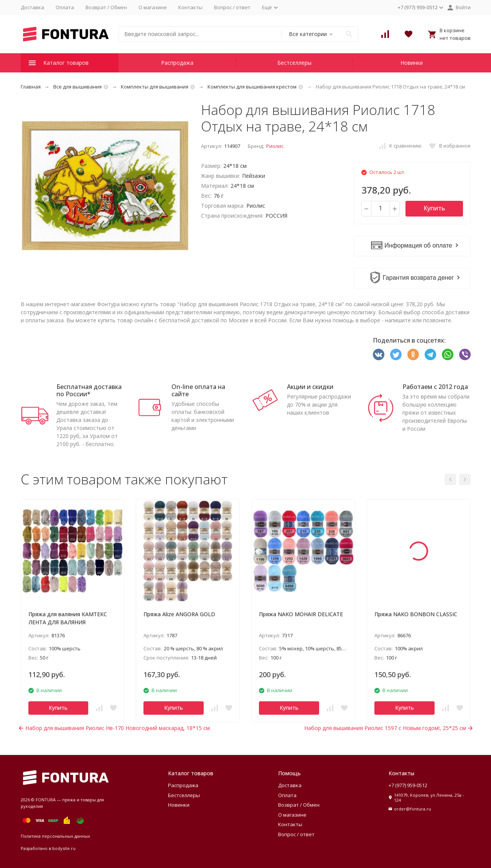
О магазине (153, 7)
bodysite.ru (64, 848)
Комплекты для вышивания (155, 87)
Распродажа (177, 63)
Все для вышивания (77, 87)
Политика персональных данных (55, 836)
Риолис (275, 146)
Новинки (412, 63)
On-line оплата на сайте (198, 390)
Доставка (32, 7)
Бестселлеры (294, 63)
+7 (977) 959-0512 (408, 785)
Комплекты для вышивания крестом (252, 87)
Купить (434, 208)
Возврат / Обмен (106, 7)
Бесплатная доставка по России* (89, 390)
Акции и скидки (310, 387)
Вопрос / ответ (232, 7)
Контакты (190, 7)
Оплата (65, 7)
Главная (31, 87)
